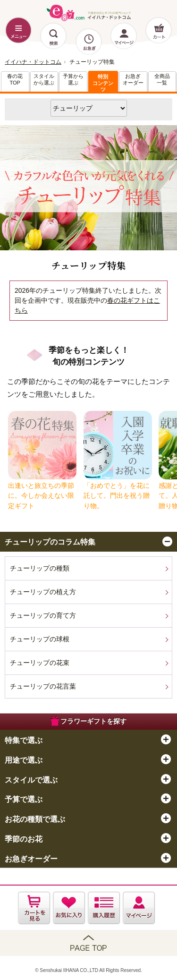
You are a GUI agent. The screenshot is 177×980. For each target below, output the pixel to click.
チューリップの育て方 (43, 615)
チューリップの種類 (40, 568)
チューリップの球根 (40, 639)
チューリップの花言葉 (43, 686)
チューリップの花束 (40, 663)
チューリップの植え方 (43, 592)
